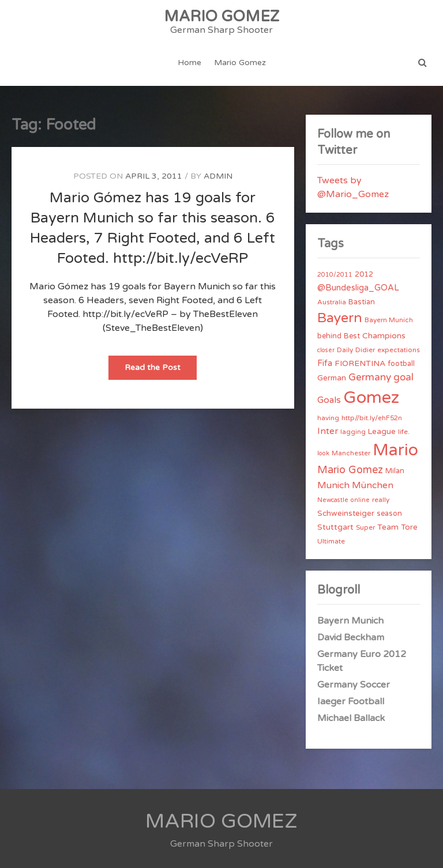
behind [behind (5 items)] (329, 336)
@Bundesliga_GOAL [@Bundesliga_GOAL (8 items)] (358, 288)
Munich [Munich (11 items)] (333, 485)
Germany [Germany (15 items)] (370, 377)
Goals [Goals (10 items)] (329, 400)
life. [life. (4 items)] (404, 432)
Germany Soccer (354, 685)
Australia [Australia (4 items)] (332, 302)
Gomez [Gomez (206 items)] (371, 397)
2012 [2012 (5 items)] (364, 274)
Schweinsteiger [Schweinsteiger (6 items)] (346, 514)
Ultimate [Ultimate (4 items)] (331, 541)
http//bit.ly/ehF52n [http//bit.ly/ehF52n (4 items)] (372, 418)
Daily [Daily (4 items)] (345, 350)
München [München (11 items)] (373, 485)
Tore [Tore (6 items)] (409, 527)
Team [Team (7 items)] (388, 527)
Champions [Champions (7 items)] (384, 336)
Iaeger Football (351, 701)
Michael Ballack (351, 718)
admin (218, 176)
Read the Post (161, 371)
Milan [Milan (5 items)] (395, 471)
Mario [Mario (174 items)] (395, 450)
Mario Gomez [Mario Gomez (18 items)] (350, 470)
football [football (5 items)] (401, 364)
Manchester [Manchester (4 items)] (351, 453)
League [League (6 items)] (382, 432)
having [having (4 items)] (328, 418)
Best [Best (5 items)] (352, 336)
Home (189, 63)
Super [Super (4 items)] (365, 527)
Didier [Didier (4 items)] (365, 350)
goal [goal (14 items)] (403, 377)
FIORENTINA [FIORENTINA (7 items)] (360, 363)
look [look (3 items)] (323, 453)
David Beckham (351, 637)
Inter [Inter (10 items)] (328, 431)
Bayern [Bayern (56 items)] (340, 318)
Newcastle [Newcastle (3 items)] (333, 500)
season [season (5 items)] (389, 514)
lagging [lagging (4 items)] (353, 432)
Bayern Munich (350, 621)
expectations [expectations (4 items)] (399, 350)
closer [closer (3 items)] (326, 350)
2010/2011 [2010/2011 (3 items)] (335, 275)
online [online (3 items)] (360, 500)
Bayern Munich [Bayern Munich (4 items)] (389, 320)
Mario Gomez (240, 63)
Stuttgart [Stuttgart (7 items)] (335, 527)
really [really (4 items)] (381, 500)
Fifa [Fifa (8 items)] (325, 363)
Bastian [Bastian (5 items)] (362, 302)
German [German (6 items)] (332, 378)
